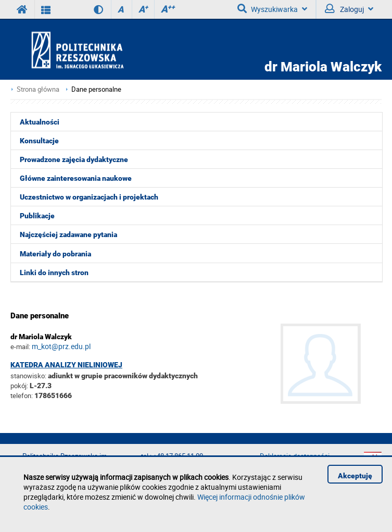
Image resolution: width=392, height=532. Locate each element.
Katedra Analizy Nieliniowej (66, 365)
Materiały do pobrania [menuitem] (55, 254)
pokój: (20, 386)
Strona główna (38, 89)
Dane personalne (96, 89)
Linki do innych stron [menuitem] (54, 273)
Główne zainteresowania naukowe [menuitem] (76, 178)
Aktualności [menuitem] (40, 122)
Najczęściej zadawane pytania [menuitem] (68, 234)
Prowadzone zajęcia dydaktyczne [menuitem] (74, 159)
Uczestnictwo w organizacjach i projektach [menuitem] (89, 197)
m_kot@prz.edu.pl (61, 346)
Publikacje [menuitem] (37, 216)
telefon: (22, 395)
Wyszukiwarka (272, 9)
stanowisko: (28, 376)
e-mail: (20, 347)
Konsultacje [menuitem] (39, 141)
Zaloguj (349, 9)
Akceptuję (355, 476)
